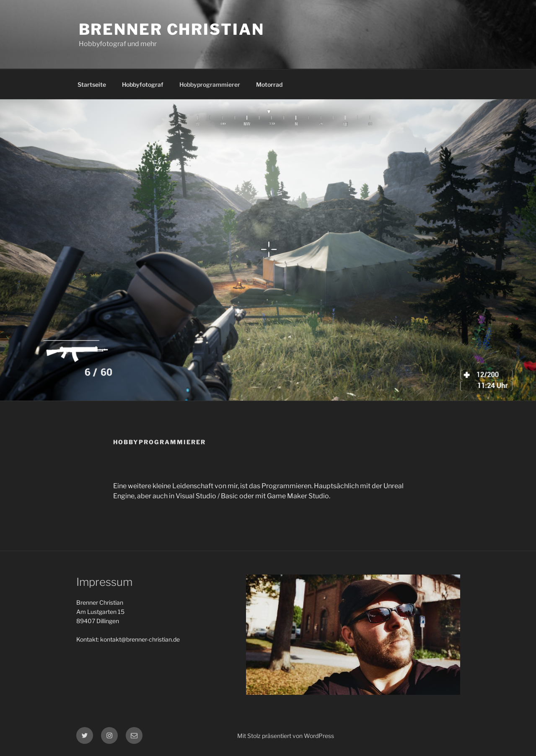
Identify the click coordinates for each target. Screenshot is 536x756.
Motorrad (269, 84)
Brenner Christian (172, 29)
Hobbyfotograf (143, 84)
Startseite (92, 84)
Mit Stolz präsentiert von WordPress (286, 736)
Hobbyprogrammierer (210, 84)
